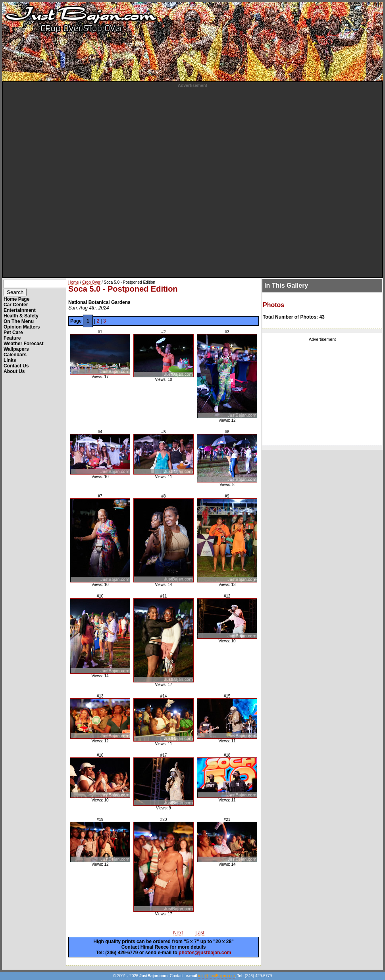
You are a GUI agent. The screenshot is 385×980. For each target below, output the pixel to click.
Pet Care (13, 332)
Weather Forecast (23, 344)
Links (10, 360)
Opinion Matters (22, 327)
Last (200, 933)
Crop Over (91, 282)
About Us (14, 371)
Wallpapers (16, 349)
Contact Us (16, 366)
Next (178, 933)
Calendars (15, 355)
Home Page (16, 299)
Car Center (16, 305)
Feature (12, 338)
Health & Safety (21, 316)
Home (74, 282)
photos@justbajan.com (205, 953)
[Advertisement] (94, 182)
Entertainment (20, 310)
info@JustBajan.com (217, 976)
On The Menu (19, 321)
